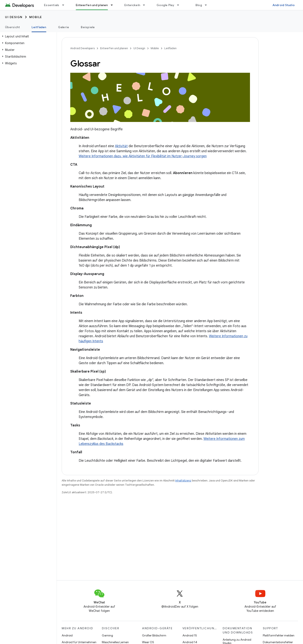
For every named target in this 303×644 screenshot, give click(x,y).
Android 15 (190, 635)
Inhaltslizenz (183, 481)
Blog (199, 5)
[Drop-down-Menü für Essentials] (65, 5)
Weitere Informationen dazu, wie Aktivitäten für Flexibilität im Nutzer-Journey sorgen (143, 156)
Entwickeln (132, 5)
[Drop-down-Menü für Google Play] (180, 5)
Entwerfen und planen (114, 48)
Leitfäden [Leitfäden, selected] (39, 27)
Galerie (64, 27)
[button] (27, 36)
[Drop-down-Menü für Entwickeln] (146, 5)
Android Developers (82, 48)
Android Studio (284, 5)
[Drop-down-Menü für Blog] (208, 5)
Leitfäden (170, 48)
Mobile (36, 17)
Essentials (52, 5)
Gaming (107, 635)
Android (67, 635)
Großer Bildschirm (154, 635)
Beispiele (88, 27)
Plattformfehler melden (279, 635)
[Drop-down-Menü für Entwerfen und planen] (114, 5)
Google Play (165, 5)
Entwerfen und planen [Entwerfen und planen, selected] (92, 5)
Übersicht (12, 27)
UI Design (14, 17)
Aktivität (121, 146)
